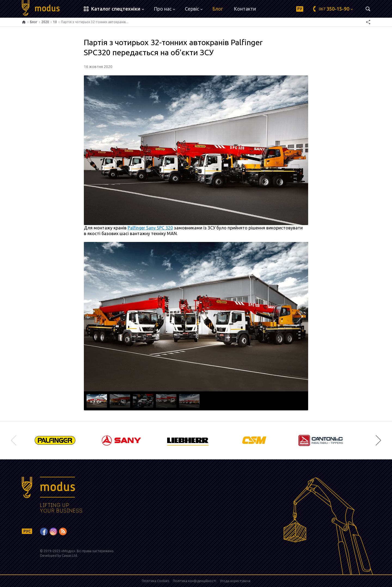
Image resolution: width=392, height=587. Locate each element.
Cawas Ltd (69, 556)
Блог (218, 9)
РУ (300, 9)
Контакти (245, 9)
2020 (45, 22)
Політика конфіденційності (195, 581)
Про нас (164, 9)
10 (55, 22)
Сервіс (194, 9)
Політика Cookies (155, 581)
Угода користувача (235, 581)
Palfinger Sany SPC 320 (150, 228)
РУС (27, 531)
